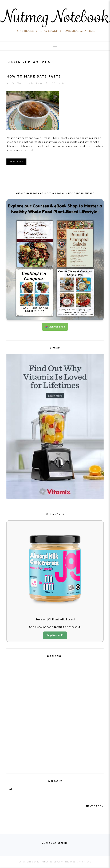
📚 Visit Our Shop (55, 327)
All (11, 789)
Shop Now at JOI (55, 635)
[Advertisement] (55, 714)
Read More (16, 162)
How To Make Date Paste (34, 76)
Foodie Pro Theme (81, 862)
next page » (95, 806)
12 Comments (57, 83)
